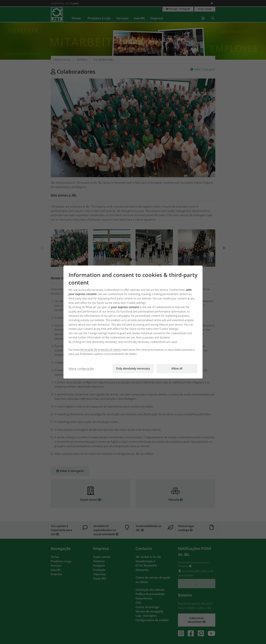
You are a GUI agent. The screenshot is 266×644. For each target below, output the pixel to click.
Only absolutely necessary (133, 368)
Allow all (177, 368)
